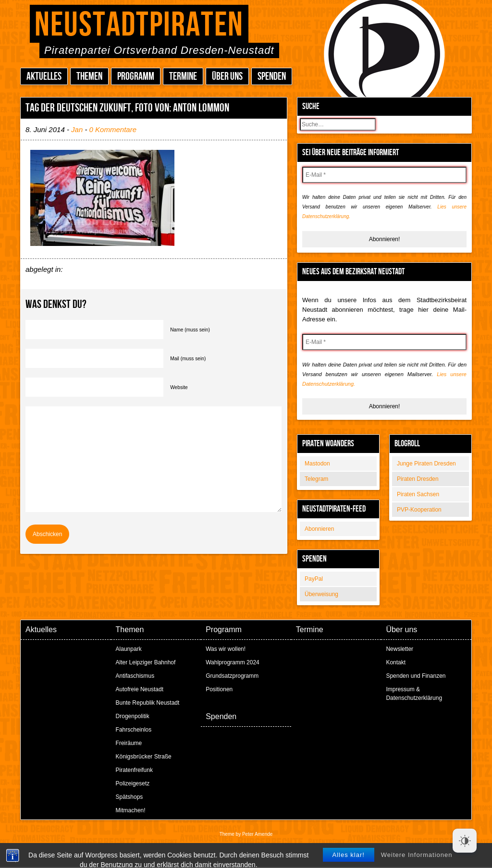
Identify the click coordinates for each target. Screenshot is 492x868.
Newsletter (400, 649)
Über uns (227, 77)
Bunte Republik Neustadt (148, 703)
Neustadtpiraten (139, 25)
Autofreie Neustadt (140, 689)
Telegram (316, 479)
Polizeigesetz (133, 783)
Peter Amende (257, 834)
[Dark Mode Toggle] (465, 841)
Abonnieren (319, 529)
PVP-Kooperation (419, 510)
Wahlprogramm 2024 (233, 662)
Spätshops (129, 797)
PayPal (314, 579)
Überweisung (321, 594)
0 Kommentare (113, 129)
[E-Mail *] (384, 175)
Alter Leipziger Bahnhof (146, 662)
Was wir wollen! (226, 649)
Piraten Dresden (418, 479)
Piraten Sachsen (418, 494)
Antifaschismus (135, 676)
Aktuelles (44, 77)
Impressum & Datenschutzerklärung (414, 694)
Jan (77, 129)
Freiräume (129, 743)
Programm (136, 77)
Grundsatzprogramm (232, 676)
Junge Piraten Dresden (426, 464)
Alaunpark (129, 649)
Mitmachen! (131, 810)
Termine (183, 77)
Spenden (272, 77)
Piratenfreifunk (134, 770)
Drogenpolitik (133, 716)
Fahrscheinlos (134, 730)
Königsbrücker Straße (144, 757)
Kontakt (396, 662)
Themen (89, 77)
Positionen (219, 689)
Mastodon (317, 464)
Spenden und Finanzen (416, 676)
